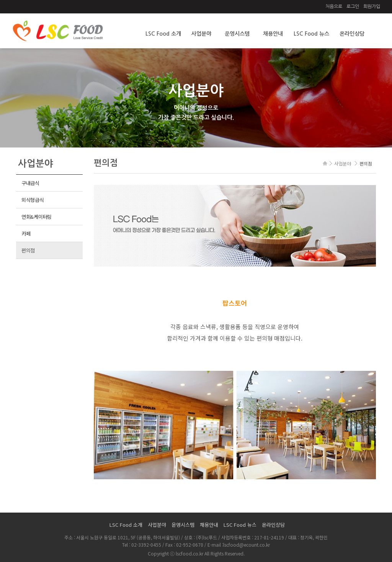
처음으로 (334, 7)
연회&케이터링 (37, 217)
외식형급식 (33, 200)
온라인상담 (352, 34)
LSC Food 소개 (163, 34)
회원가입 (372, 7)
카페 (26, 233)
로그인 (353, 7)
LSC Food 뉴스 (311, 34)
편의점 (28, 250)
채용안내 (273, 34)
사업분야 (201, 34)
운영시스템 (237, 34)
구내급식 (30, 183)
